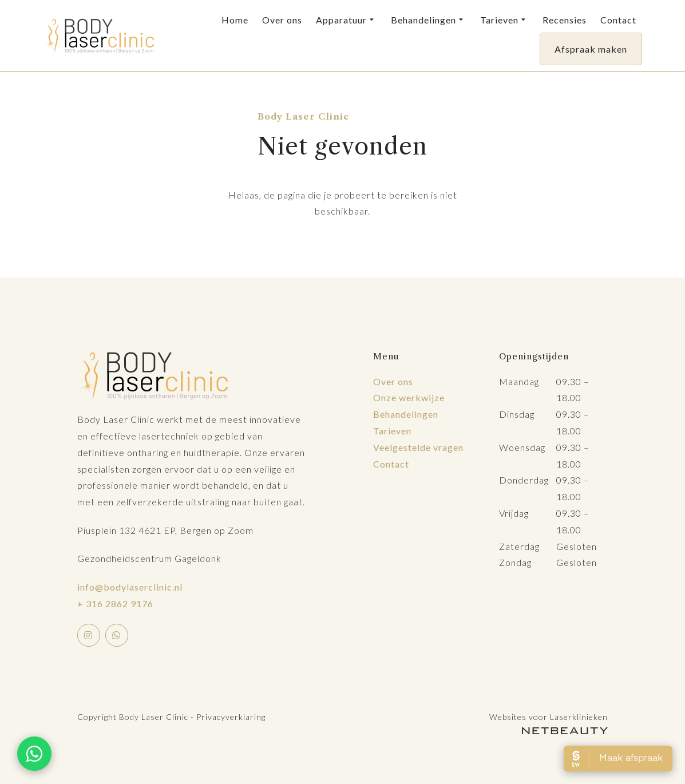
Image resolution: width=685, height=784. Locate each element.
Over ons (282, 20)
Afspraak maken (591, 49)
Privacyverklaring (231, 717)
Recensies (565, 20)
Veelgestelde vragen (418, 447)
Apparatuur (347, 20)
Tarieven (504, 20)
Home (235, 20)
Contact (618, 20)
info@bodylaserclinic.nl (130, 587)
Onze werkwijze (409, 397)
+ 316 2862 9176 (115, 603)
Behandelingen (429, 20)
